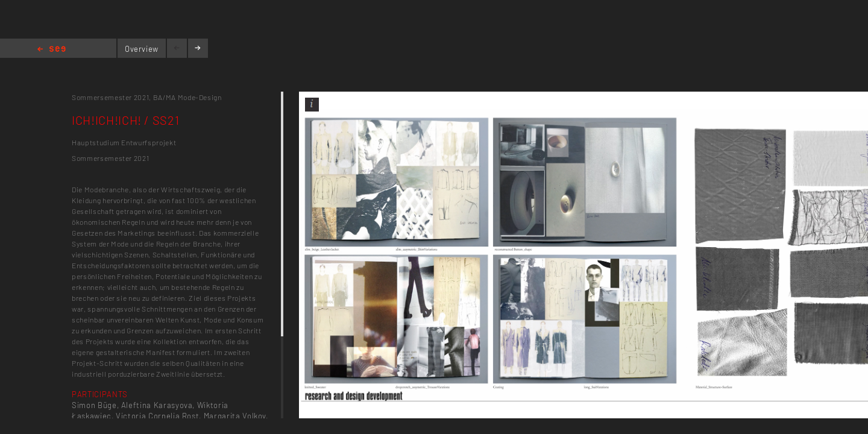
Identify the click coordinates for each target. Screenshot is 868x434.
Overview (142, 49)
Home (52, 50)
